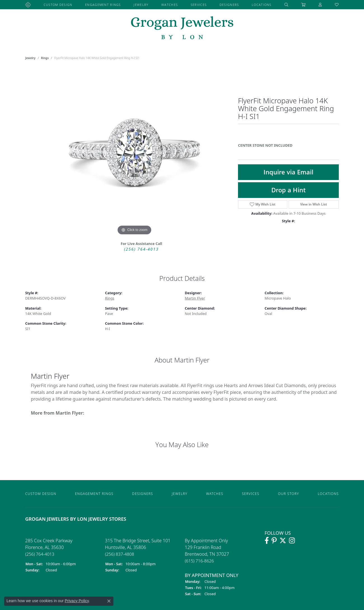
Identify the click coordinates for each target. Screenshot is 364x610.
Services (199, 5)
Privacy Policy (77, 601)
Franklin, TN (200, 533)
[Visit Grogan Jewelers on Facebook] (267, 541)
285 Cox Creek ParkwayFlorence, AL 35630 (49, 547)
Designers (229, 5)
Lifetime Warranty (288, 586)
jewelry (30, 58)
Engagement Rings (103, 5)
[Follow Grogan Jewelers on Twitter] (283, 541)
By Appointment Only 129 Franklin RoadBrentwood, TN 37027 (207, 551)
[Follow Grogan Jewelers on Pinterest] (274, 541)
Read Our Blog (283, 558)
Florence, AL (41, 533)
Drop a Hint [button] (289, 190)
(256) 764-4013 (141, 249)
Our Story (289, 494)
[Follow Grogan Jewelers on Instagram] (292, 541)
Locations (262, 5)
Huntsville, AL (123, 533)
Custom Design (58, 5)
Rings (45, 58)
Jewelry (141, 5)
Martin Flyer (195, 298)
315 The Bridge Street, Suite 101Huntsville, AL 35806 (138, 547)
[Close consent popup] (109, 601)
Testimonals (280, 572)
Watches (170, 5)
